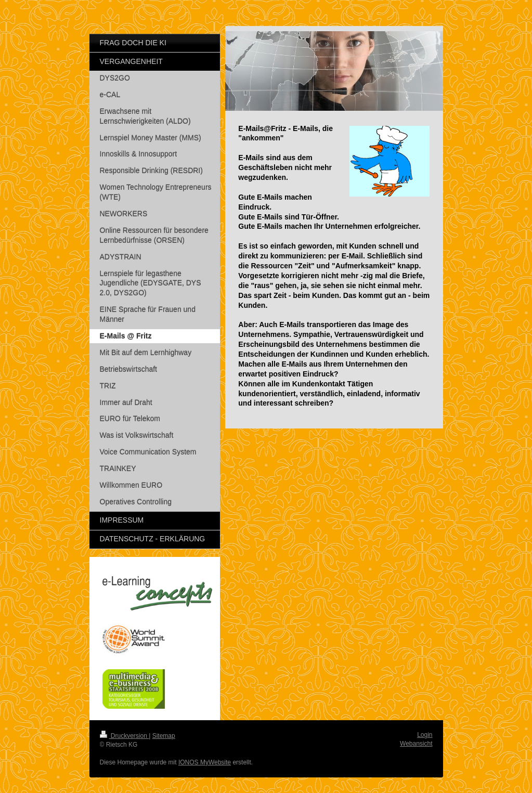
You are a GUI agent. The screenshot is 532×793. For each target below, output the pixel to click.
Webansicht (416, 744)
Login (425, 735)
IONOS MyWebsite (205, 762)
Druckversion (125, 736)
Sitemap (164, 736)
